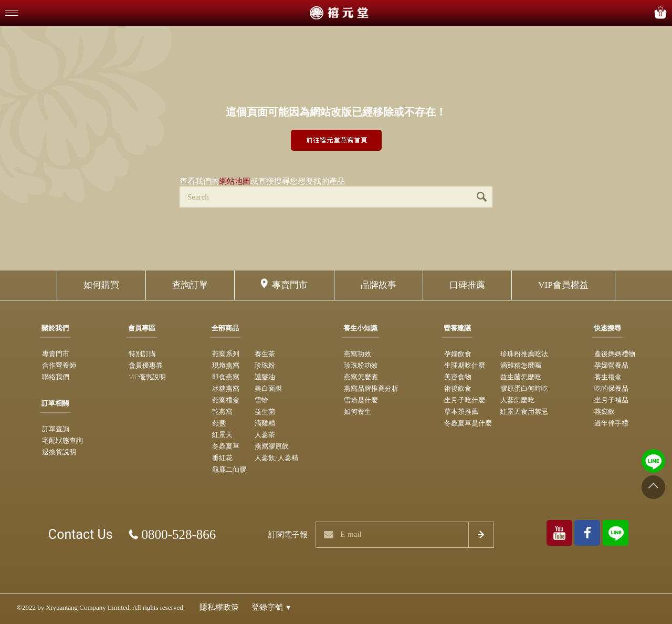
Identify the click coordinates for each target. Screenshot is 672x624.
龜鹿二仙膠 (229, 469)
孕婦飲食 (458, 354)
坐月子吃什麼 (465, 400)
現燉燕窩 (226, 365)
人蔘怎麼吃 (517, 400)
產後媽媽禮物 (615, 354)
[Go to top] (653, 487)
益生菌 (265, 412)
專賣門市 (290, 285)
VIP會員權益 (563, 285)
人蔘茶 (265, 435)
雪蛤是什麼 (361, 400)
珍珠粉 (265, 365)
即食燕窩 (226, 377)
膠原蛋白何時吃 (524, 388)
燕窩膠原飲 (272, 446)
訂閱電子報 (288, 535)
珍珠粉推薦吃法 (524, 354)
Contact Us (81, 534)
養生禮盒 (608, 377)
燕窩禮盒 (226, 400)
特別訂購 (142, 354)
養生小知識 (360, 328)
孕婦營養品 (611, 365)
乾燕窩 (222, 412)
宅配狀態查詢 (62, 440)
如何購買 (101, 285)
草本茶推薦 (461, 412)
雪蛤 (261, 400)
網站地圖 (235, 181)
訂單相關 (55, 403)
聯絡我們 (56, 377)
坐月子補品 (611, 400)
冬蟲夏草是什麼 (468, 423)
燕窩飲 (605, 412)
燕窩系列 (226, 354)
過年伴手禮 (611, 423)
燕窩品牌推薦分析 (371, 388)
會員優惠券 (146, 365)
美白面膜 (268, 388)
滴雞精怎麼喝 (521, 365)
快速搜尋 (607, 328)
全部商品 (225, 328)
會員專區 (142, 328)
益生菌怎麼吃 (521, 377)
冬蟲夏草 (226, 446)
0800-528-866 (179, 534)
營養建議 (457, 328)
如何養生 (358, 412)
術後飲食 (458, 388)
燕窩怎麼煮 (361, 377)
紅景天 (222, 435)
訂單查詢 (56, 429)
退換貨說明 (59, 452)
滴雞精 (265, 423)
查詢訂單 (190, 285)
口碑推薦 (467, 285)
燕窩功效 (358, 354)
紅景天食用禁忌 (524, 412)
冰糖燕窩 (226, 388)
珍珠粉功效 (361, 365)
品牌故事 (379, 285)
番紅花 (222, 458)
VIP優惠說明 (147, 377)
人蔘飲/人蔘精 (276, 458)
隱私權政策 (219, 607)
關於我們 (55, 328)
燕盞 (219, 423)
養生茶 (265, 354)
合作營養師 (59, 365)
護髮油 (265, 377)
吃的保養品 (611, 388)
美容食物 (458, 377)
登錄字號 (272, 607)
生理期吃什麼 (465, 365)
